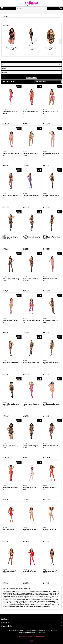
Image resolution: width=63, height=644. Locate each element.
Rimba (40, 606)
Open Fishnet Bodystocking (11, 362)
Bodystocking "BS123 (9, 529)
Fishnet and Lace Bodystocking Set (11, 237)
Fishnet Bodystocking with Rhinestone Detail (52, 321)
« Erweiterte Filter (31, 78)
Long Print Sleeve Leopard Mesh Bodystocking (31, 154)
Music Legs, (16, 606)
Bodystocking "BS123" (30, 529)
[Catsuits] (6, 16)
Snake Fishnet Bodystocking (52, 195)
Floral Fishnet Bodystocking (31, 237)
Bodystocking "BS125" (30, 488)
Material (5, 73)
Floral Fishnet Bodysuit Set (51, 154)
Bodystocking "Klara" (12, 48)
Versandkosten (28, 630)
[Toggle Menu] (2, 9)
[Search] (45, 8)
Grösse (4, 65)
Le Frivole (35, 606)
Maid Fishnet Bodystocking (11, 279)
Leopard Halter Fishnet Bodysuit (11, 446)
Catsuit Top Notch (51, 48)
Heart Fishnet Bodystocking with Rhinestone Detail (31, 112)
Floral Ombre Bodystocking (11, 154)
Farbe (4, 69)
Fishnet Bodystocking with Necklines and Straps (11, 112)
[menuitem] (2, 8)
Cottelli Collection (52, 605)
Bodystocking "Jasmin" (31, 48)
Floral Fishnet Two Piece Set (52, 112)
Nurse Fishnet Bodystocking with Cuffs (31, 279)
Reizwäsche (16, 591)
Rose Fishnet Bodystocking (31, 362)
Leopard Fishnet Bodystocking (31, 195)
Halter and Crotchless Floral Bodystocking (11, 195)
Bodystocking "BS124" (50, 488)
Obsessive (22, 606)
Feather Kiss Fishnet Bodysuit (52, 279)
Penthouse (29, 606)
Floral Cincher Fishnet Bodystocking (52, 237)
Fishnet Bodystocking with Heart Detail (11, 321)
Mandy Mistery (8, 606)
